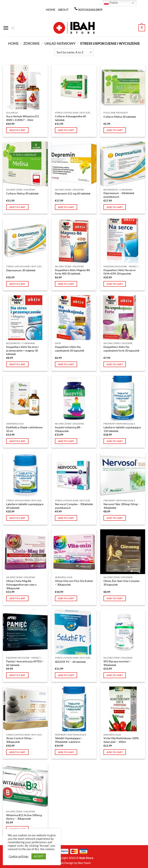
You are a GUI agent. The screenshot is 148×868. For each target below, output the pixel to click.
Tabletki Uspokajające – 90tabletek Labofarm (69, 740)
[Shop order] (74, 52)
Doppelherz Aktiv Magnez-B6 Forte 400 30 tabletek (72, 272)
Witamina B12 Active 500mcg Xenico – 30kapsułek (24, 817)
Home (51, 10)
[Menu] (6, 28)
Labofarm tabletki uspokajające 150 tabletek (122, 429)
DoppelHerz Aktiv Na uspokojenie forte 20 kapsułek (121, 349)
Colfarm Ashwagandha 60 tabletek (70, 118)
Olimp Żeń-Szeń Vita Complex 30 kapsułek (122, 583)
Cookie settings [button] (19, 856)
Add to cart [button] (17, 130)
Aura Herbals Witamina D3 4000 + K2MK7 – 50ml (22, 118)
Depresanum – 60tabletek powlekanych (119, 195)
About (63, 10)
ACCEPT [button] (39, 856)
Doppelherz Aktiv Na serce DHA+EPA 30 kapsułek (119, 272)
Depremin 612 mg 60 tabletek (73, 193)
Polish (111, 3)
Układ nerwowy (60, 43)
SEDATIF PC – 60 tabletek (70, 662)
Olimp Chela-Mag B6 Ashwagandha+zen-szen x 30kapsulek (21, 584)
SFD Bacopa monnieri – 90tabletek (118, 663)
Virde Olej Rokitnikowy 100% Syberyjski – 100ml (121, 740)
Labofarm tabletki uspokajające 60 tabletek (25, 506)
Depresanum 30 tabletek (21, 270)
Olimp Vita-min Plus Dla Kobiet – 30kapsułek (74, 583)
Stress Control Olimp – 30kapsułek (20, 740)
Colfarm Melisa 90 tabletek (22, 193)
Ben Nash (84, 863)
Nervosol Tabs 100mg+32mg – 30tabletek (122, 506)
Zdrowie (32, 43)
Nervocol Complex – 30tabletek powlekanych (74, 506)
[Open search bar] (13, 28)
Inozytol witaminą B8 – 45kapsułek (69, 429)
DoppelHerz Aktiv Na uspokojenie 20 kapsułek (70, 349)
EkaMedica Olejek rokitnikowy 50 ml (24, 429)
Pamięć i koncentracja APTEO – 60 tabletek (25, 663)
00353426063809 (90, 10)
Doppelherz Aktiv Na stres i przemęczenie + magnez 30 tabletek (23, 350)
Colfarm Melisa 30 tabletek (120, 117)
